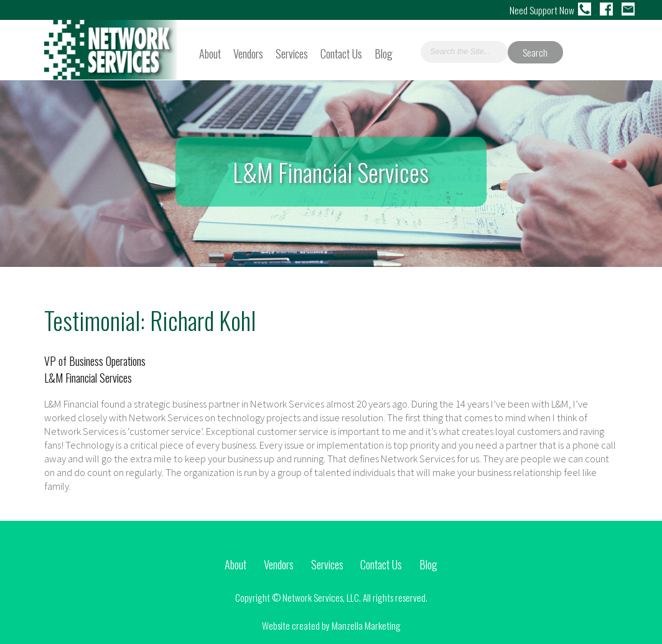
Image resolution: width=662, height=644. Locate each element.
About (210, 53)
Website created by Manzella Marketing (331, 625)
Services (292, 53)
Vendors (248, 53)
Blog (384, 53)
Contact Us (341, 53)
